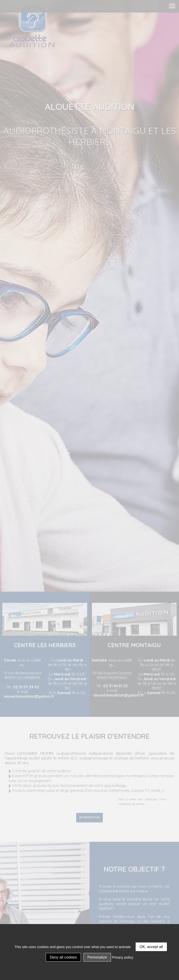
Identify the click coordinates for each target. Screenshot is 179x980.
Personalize (97, 957)
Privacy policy (123, 957)
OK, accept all (151, 947)
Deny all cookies (63, 957)
